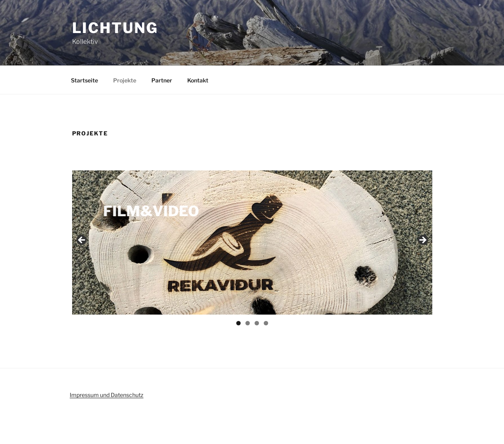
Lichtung (115, 28)
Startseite (84, 80)
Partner (162, 80)
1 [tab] (238, 323)
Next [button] (422, 241)
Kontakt (198, 80)
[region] (252, 243)
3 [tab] (257, 323)
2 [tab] (248, 323)
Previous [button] (82, 241)
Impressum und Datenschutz (107, 395)
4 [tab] (266, 323)
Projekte (125, 80)
